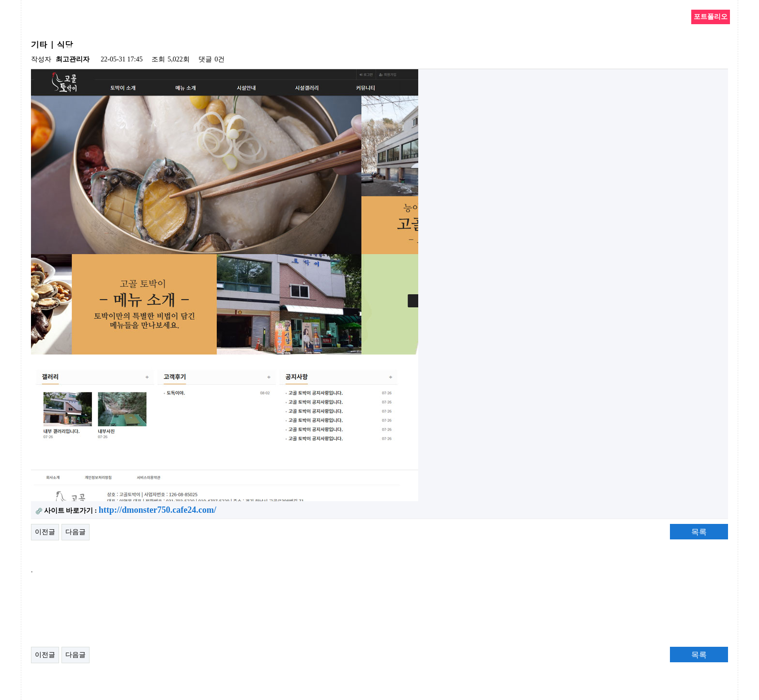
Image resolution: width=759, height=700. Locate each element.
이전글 (45, 532)
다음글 (76, 532)
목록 (699, 532)
